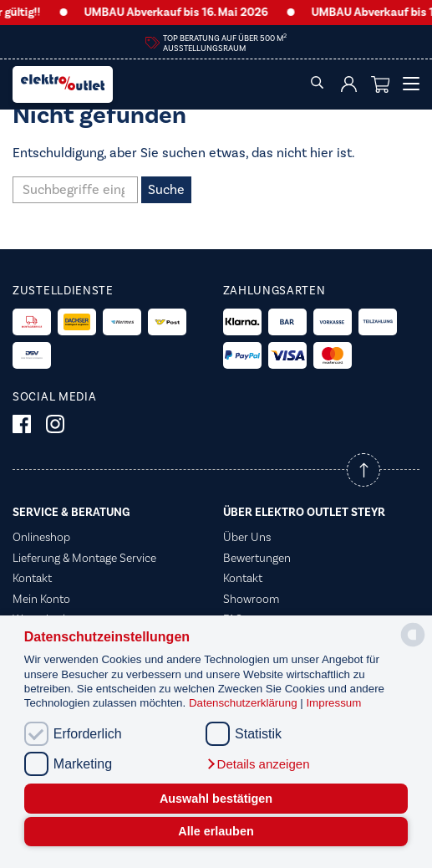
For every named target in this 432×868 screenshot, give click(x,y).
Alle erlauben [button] (216, 831)
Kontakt (32, 579)
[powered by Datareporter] (413, 645)
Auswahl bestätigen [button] (216, 799)
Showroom (251, 600)
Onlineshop (41, 538)
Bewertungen (257, 559)
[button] (257, 764)
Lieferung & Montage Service (84, 559)
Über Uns (247, 538)
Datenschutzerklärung (244, 703)
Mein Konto (41, 600)
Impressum (333, 703)
